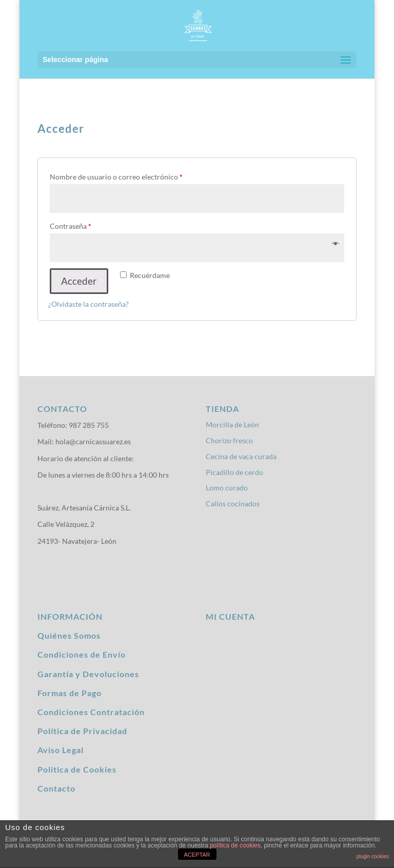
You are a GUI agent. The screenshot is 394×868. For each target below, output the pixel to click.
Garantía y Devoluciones (88, 674)
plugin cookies (373, 856)
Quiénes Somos (69, 635)
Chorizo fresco (229, 440)
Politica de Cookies (77, 769)
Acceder (79, 281)
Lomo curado (227, 488)
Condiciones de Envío (82, 654)
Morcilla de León (232, 425)
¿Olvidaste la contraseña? (88, 304)
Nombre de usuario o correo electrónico (116, 177)
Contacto (56, 788)
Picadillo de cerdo (234, 472)
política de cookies (235, 845)
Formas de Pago (70, 693)
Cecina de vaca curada (241, 456)
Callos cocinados (233, 504)
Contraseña (71, 226)
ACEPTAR (197, 855)
